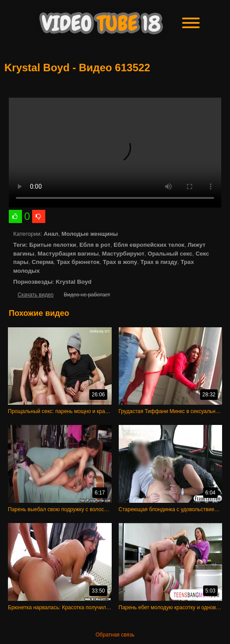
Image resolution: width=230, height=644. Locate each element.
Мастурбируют (123, 254)
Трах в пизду (159, 262)
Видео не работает (87, 295)
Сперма (43, 262)
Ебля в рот (95, 245)
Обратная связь (115, 635)
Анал (51, 234)
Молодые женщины (90, 234)
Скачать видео (36, 295)
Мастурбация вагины (68, 254)
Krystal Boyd (74, 282)
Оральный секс (170, 254)
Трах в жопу (120, 262)
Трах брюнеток (78, 262)
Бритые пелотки (53, 245)
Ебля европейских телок (149, 245)
